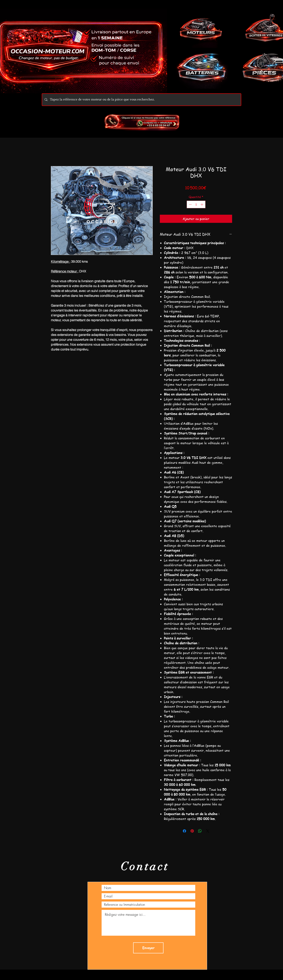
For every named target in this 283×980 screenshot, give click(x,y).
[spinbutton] (196, 204)
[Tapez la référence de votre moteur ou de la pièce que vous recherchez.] (141, 100)
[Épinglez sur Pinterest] (192, 831)
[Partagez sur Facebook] (184, 831)
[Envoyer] (148, 948)
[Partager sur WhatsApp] (200, 831)
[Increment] (202, 204)
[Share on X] (208, 831)
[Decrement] (190, 204)
